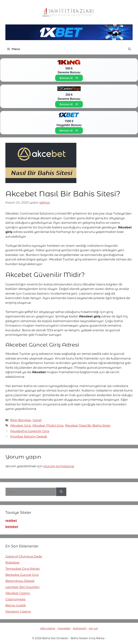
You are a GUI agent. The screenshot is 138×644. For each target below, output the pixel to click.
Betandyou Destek (20, 581)
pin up (93, 628)
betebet (12, 527)
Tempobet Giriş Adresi (23, 569)
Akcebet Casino (18, 593)
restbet (11, 520)
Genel (37, 420)
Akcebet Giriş (21, 425)
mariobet (64, 628)
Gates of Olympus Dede (24, 556)
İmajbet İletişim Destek (29, 436)
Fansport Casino (18, 611)
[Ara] (61, 492)
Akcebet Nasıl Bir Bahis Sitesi (88, 425)
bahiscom (80, 628)
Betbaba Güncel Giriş (22, 575)
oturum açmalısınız (59, 466)
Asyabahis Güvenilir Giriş (30, 431)
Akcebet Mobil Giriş (48, 425)
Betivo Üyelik (16, 605)
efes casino (48, 628)
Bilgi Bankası (21, 420)
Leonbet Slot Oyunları (22, 587)
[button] (129, 49)
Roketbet (12, 563)
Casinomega (15, 599)
